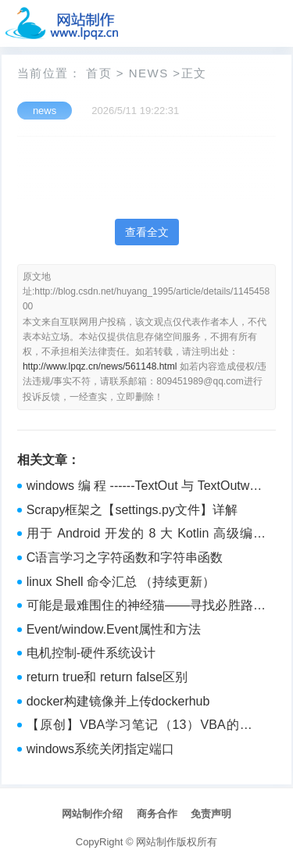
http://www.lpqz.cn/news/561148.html (100, 366)
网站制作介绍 (92, 814)
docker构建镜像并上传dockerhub (118, 701)
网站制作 (156, 842)
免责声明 (211, 814)
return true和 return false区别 (107, 677)
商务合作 (157, 814)
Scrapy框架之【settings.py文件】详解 (132, 510)
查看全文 (147, 232)
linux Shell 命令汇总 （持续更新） (121, 582)
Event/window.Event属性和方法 (114, 629)
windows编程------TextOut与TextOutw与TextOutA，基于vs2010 (146, 488)
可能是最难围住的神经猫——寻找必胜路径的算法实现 (146, 607)
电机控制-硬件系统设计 (91, 653)
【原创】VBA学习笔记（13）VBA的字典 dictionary (146, 727)
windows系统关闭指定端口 (100, 749)
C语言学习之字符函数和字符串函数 (125, 557)
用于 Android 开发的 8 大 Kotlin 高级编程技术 (146, 535)
